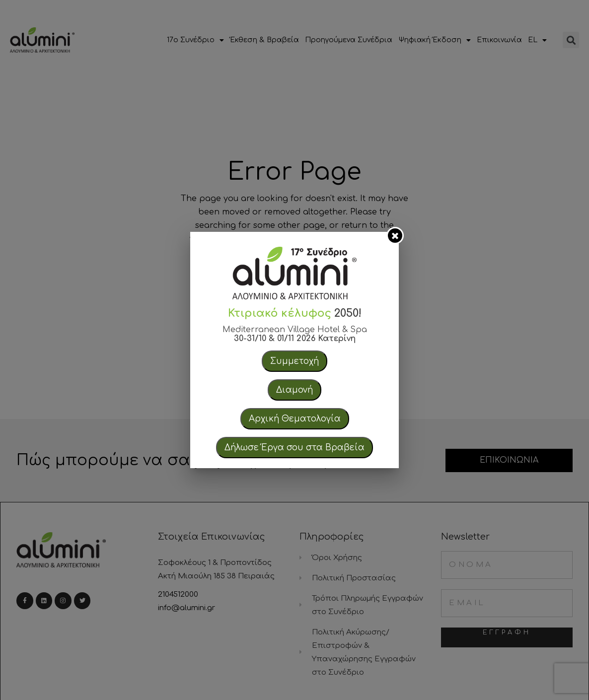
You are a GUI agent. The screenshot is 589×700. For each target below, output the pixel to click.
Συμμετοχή (294, 361)
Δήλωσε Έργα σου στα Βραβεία (294, 448)
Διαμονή (294, 390)
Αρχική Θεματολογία (295, 419)
